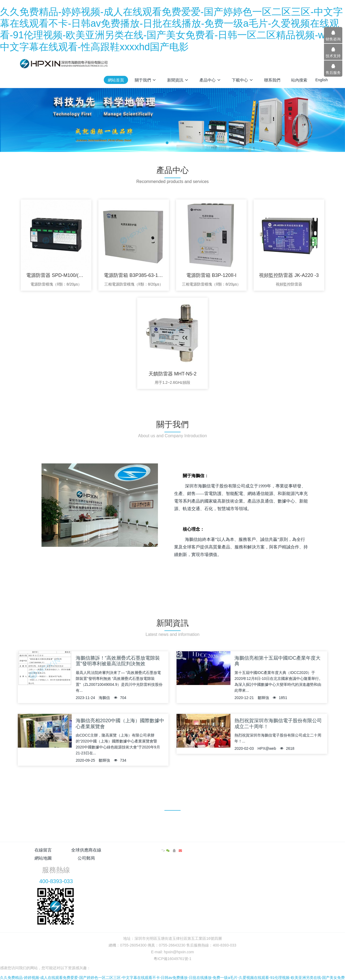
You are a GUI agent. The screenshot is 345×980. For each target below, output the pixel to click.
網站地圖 (147, 850)
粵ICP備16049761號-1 (172, 942)
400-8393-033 (263, 865)
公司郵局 (198, 850)
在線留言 (43, 850)
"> (308, 851)
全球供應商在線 (95, 850)
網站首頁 (116, 80)
